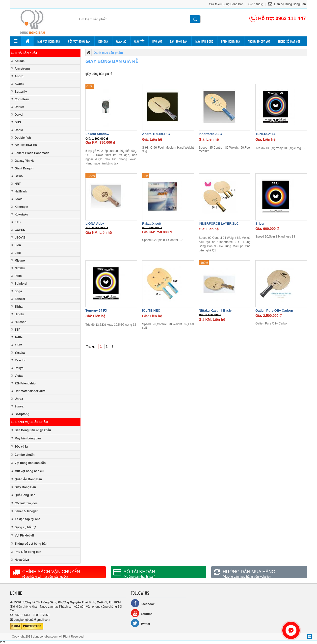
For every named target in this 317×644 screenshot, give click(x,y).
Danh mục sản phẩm (30, 422)
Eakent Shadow (97, 134)
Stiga (17, 291)
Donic (17, 130)
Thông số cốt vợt (259, 41)
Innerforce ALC (210, 134)
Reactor (19, 360)
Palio (17, 276)
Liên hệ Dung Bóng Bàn (287, 4)
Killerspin (20, 207)
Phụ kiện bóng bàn (26, 552)
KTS (16, 222)
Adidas (18, 61)
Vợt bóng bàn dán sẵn (28, 463)
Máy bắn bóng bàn (26, 438)
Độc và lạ (20, 446)
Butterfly (19, 92)
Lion (16, 245)
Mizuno (18, 260)
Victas (17, 376)
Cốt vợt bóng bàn (79, 41)
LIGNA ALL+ (95, 224)
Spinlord (19, 283)
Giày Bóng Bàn (24, 487)
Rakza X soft (152, 224)
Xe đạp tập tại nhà (26, 519)
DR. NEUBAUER (24, 145)
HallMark (19, 191)
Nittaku (18, 268)
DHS (16, 122)
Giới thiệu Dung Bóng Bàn (226, 4)
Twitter (140, 623)
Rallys (17, 368)
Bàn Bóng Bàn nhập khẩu (31, 430)
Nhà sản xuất (24, 53)
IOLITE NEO (151, 310)
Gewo (17, 176)
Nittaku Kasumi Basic (215, 310)
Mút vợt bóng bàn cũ (27, 471)
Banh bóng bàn (231, 41)
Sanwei (18, 299)
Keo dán (103, 41)
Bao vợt (157, 41)
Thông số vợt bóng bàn (29, 544)
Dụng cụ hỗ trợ (23, 527)
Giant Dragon (22, 168)
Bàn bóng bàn (179, 41)
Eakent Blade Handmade (30, 153)
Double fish (21, 138)
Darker (18, 107)
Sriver (260, 224)
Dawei (17, 115)
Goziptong (20, 414)
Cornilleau (20, 99)
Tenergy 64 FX (96, 310)
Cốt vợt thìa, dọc (25, 503)
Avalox (18, 84)
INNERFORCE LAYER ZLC (219, 224)
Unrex (17, 399)
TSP (16, 330)
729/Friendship (24, 383)
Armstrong (21, 68)
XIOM (17, 345)
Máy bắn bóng (204, 41)
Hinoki (18, 314)
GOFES (18, 230)
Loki (16, 253)
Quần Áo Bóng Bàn (27, 479)
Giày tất (139, 41)
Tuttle (17, 337)
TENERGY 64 (265, 134)
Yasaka (18, 353)
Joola (17, 199)
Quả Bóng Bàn (23, 495)
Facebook (143, 603)
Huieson (19, 322)
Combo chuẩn (23, 455)
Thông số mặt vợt (289, 41)
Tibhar (17, 307)
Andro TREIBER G (156, 134)
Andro (17, 76)
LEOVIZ (18, 237)
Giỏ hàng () (256, 4)
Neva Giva (20, 560)
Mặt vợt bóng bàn (49, 41)
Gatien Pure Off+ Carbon (274, 310)
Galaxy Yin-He (23, 161)
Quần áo (121, 41)
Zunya (17, 406)
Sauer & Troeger (25, 511)
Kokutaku (20, 214)
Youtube (142, 613)
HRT (16, 184)
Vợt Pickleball (23, 535)
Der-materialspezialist (28, 391)
